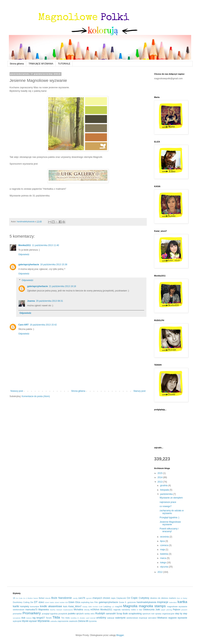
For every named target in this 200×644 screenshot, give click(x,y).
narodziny (126, 610)
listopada (165, 490)
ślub (23, 618)
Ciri (128, 598)
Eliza (78, 602)
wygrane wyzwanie (178, 618)
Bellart (42, 598)
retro (92, 614)
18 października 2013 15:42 (43, 325)
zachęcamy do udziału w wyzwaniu (172, 512)
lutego (163, 563)
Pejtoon (177, 610)
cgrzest (89, 598)
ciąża (113, 598)
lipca (163, 541)
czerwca (164, 545)
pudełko (72, 614)
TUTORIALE (64, 64)
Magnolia (130, 606)
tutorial (93, 618)
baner (36, 598)
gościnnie (132, 602)
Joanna (31, 301)
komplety (25, 606)
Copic (134, 598)
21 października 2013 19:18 (62, 286)
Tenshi (49, 618)
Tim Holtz (66, 618)
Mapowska (44, 610)
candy (75, 598)
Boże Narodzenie (62, 598)
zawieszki (73, 621)
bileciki (48, 598)
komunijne (35, 606)
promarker (17, 614)
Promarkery (32, 613)
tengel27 (41, 618)
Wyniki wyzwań (29, 621)
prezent (184, 610)
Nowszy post (17, 391)
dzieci (41, 602)
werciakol (152, 618)
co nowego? (166, 506)
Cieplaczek (121, 598)
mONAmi (95, 610)
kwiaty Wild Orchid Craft (92, 607)
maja (163, 550)
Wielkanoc (162, 618)
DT (36, 602)
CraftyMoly (144, 598)
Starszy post (139, 391)
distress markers (169, 598)
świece (29, 618)
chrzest (106, 598)
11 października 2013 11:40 (45, 245)
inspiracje (163, 602)
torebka (74, 618)
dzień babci (50, 602)
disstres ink (155, 598)
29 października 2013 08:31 (49, 301)
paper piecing (166, 610)
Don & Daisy (182, 598)
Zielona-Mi (83, 621)
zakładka (54, 621)
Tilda (56, 617)
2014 (160, 477)
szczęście (17, 618)
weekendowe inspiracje (137, 618)
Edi (67, 602)
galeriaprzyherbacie (29, 265)
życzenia (93, 621)
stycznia (164, 567)
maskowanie (68, 610)
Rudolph (100, 613)
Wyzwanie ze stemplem (171, 498)
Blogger (120, 635)
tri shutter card (83, 618)
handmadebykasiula (147, 602)
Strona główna (17, 64)
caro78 (82, 598)
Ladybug (107, 606)
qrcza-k (80, 614)
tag (34, 618)
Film (96, 602)
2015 (160, 473)
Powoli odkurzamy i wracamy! (169, 530)
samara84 (111, 614)
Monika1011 (25, 245)
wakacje (111, 618)
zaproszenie (63, 621)
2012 (160, 572)
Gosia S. (123, 602)
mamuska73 (31, 610)
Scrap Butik (122, 614)
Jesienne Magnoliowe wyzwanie (170, 523)
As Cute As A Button (24, 598)
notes (133, 610)
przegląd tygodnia (50, 614)
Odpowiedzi (27, 280)
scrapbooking (135, 614)
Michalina (78, 610)
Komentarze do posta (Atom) (36, 396)
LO (113, 607)
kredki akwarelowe (51, 606)
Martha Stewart (56, 610)
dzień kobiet (60, 602)
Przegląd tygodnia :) (169, 518)
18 (14, 598)
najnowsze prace (168, 502)
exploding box (87, 602)
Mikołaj (87, 610)
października (167, 494)
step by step (181, 614)
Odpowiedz (24, 254)
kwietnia (164, 554)
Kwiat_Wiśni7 (75, 606)
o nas (140, 610)
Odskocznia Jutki (151, 610)
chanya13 (97, 598)
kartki (16, 606)
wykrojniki (17, 621)
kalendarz (173, 602)
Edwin (71, 602)
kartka (182, 602)
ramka (87, 614)
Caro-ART (23, 325)
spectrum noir (148, 614)
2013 (160, 482)
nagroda (117, 610)
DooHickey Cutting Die (23, 602)
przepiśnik (63, 614)
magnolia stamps (152, 606)
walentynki (120, 618)
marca (164, 558)
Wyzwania (43, 621)
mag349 (119, 606)
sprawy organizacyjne (165, 614)
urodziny (101, 618)
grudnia (164, 485)
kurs (65, 606)
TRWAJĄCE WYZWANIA (41, 64)
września (165, 537)
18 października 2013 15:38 (54, 265)
